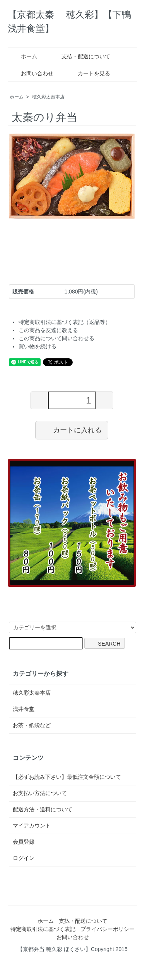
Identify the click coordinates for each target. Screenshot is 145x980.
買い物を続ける (38, 346)
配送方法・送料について (43, 809)
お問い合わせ (32, 73)
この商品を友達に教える (48, 330)
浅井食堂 (24, 709)
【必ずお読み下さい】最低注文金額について (67, 777)
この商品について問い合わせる (56, 338)
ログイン (24, 858)
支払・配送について (80, 56)
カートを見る (88, 73)
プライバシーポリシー (107, 929)
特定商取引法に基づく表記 (43, 929)
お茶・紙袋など (32, 725)
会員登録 (24, 842)
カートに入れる (72, 430)
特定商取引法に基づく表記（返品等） (65, 322)
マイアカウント (32, 826)
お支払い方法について (40, 793)
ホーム (23, 56)
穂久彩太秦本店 (48, 97)
